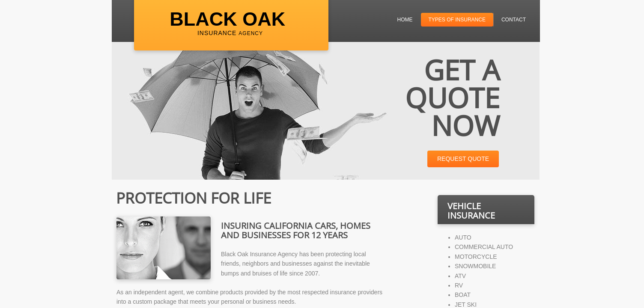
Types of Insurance (457, 20)
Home (405, 20)
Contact (514, 20)
